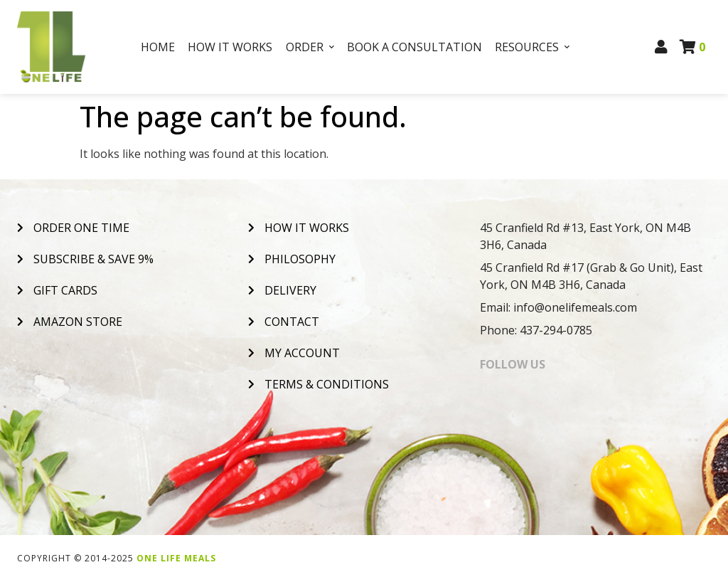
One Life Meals (176, 558)
